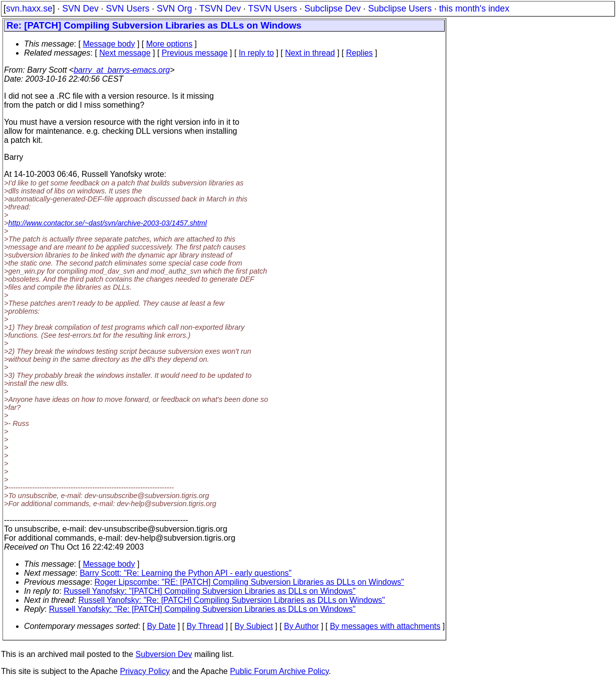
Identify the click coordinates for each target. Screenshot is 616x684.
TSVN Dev (220, 9)
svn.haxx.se (29, 9)
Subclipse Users (400, 9)
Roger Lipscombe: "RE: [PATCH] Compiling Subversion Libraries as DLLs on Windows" (249, 582)
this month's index (474, 9)
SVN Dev (80, 9)
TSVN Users (272, 9)
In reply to (256, 53)
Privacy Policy (145, 671)
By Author (301, 626)
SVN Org (174, 9)
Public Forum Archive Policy (279, 671)
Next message (125, 53)
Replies (359, 53)
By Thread (205, 626)
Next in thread (310, 53)
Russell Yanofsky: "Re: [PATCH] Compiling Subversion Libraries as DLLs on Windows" (232, 600)
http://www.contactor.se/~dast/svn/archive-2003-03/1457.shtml (107, 223)
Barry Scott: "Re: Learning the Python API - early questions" (186, 573)
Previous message (195, 53)
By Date (161, 626)
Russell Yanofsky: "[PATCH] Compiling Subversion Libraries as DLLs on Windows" (210, 591)
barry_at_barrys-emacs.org (122, 70)
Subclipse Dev (333, 9)
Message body (109, 44)
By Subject (253, 626)
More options (170, 44)
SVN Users (127, 9)
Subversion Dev (164, 654)
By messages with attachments (385, 626)
